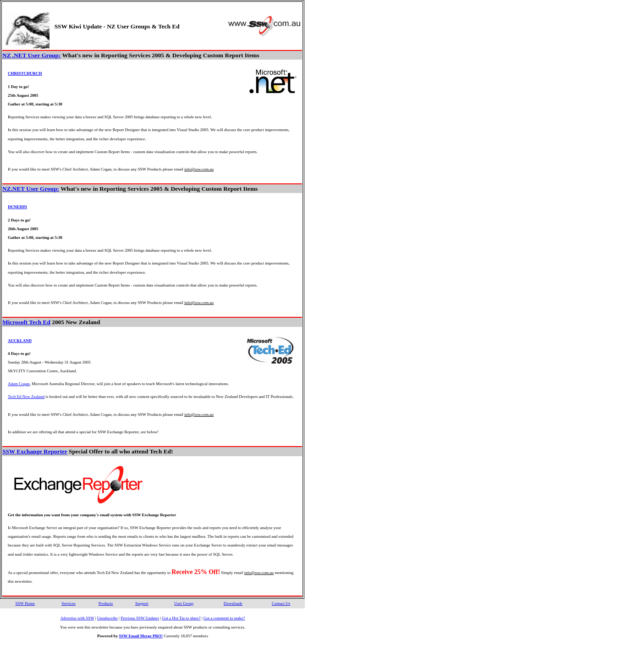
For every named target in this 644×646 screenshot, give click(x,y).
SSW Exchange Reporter (35, 451)
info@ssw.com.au (199, 169)
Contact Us (281, 603)
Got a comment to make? (224, 618)
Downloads (233, 603)
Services (69, 603)
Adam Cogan (19, 384)
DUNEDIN (17, 207)
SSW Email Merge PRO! (141, 636)
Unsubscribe (107, 618)
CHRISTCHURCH (25, 73)
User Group (184, 603)
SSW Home (25, 603)
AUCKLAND (20, 341)
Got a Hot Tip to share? (181, 618)
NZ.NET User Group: (31, 189)
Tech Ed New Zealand (26, 397)
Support (142, 603)
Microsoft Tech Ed (26, 322)
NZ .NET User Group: (31, 55)
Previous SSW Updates (140, 618)
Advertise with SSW (77, 618)
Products (106, 603)
